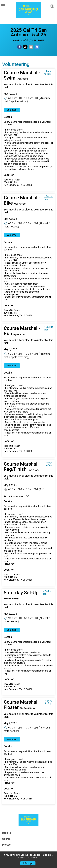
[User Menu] (52, 6)
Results (6, 833)
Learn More (32, 858)
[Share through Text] (37, 47)
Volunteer (12, 110)
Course (6, 839)
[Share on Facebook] (19, 47)
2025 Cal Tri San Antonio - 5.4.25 (29, 32)
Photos (6, 845)
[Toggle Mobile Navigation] (3, 6)
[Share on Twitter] (25, 47)
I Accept (28, 863)
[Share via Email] (31, 47)
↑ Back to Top (48, 73)
